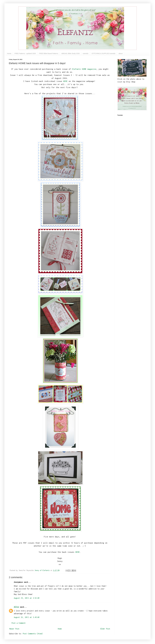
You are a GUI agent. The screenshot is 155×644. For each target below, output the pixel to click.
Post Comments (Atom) (33, 634)
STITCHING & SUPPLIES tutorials (104, 53)
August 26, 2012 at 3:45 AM (27, 617)
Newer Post (14, 629)
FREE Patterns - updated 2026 (25, 53)
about (121, 53)
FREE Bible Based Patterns (49, 53)
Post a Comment (19, 623)
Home (9, 53)
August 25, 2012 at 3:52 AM (27, 598)
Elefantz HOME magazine (84, 69)
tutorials (86, 53)
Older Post (105, 629)
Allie (16, 607)
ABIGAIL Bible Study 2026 (71, 53)
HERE (65, 81)
